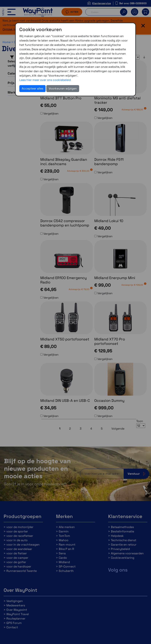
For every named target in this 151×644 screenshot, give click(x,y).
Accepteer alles (32, 88)
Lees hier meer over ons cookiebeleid (45, 80)
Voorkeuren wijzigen (63, 88)
